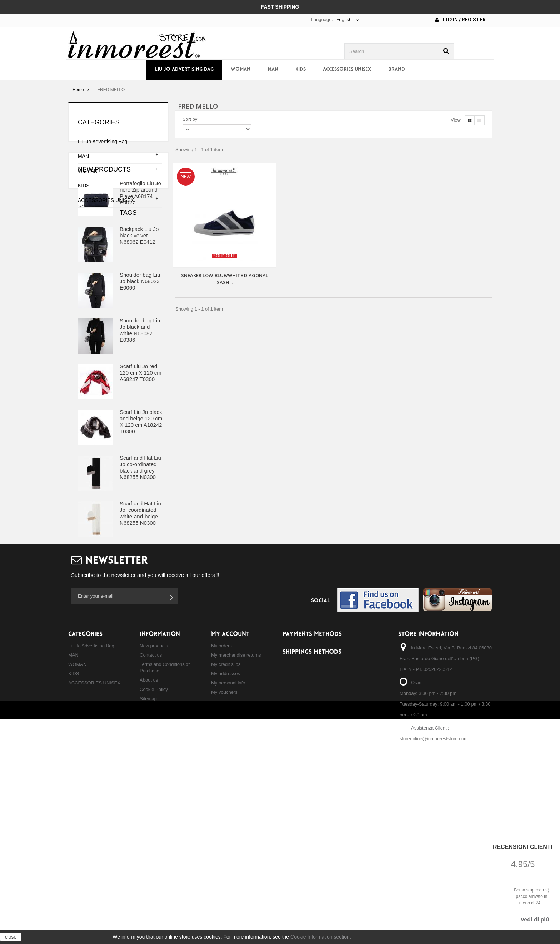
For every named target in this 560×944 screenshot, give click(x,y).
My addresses (226, 846)
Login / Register (460, 20)
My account (230, 807)
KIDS (301, 70)
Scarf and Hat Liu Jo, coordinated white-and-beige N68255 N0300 (140, 583)
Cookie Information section (320, 937)
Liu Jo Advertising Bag (184, 70)
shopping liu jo (129, 692)
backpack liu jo (88, 681)
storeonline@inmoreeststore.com (434, 911)
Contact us (151, 827)
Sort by (190, 119)
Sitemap (148, 871)
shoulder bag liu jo (142, 670)
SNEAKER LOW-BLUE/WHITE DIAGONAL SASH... (225, 279)
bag (109, 670)
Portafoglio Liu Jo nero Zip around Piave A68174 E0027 (140, 263)
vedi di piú (535, 920)
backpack (124, 681)
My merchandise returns (236, 827)
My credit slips (226, 837)
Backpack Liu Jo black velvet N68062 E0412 (139, 305)
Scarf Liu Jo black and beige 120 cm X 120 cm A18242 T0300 (141, 492)
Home (78, 90)
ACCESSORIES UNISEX (347, 70)
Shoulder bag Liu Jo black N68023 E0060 (140, 351)
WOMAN (241, 70)
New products (104, 239)
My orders (221, 818)
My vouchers (224, 864)
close (11, 937)
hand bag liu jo (88, 692)
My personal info (228, 855)
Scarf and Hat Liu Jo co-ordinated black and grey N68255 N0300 (140, 537)
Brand (397, 70)
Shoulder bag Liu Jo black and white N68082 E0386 (140, 400)
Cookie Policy (154, 862)
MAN (273, 70)
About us (149, 852)
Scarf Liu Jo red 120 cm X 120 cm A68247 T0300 (141, 443)
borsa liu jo (84, 670)
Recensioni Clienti (522, 847)
